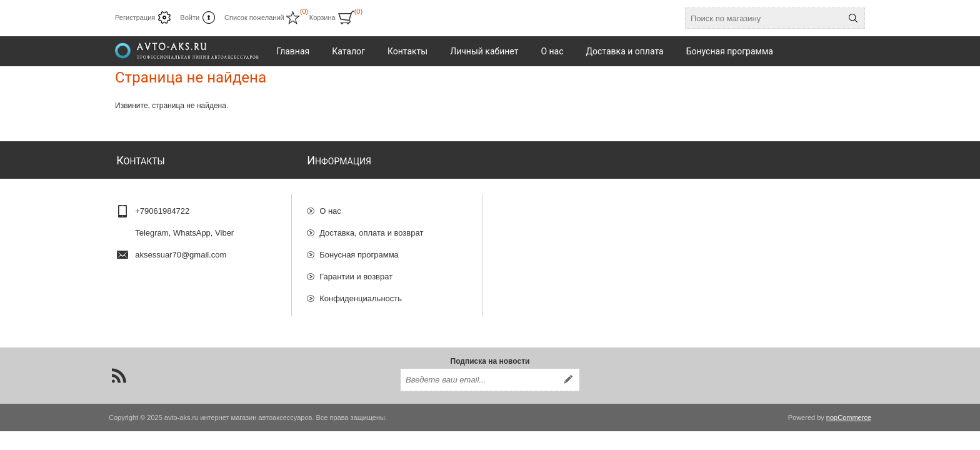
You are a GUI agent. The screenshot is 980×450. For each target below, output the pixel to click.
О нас (330, 205)
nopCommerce (849, 414)
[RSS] (119, 372)
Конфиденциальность (361, 293)
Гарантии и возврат (356, 271)
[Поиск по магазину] (764, 18)
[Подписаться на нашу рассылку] (479, 377)
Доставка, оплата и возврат (371, 227)
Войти (190, 17)
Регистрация (135, 17)
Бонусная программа (359, 249)
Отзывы (334, 315)
